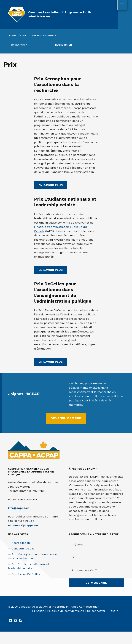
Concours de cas (23, 548)
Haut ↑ (113, 611)
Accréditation (21, 543)
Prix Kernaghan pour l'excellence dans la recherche (58, 84)
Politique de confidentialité (66, 611)
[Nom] (97, 557)
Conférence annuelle (43, 35)
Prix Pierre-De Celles (26, 574)
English (39, 611)
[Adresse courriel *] (97, 570)
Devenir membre (66, 418)
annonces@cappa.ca (23, 525)
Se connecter (96, 611)
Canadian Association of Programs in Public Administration (59, 607)
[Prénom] (97, 545)
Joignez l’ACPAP (17, 35)
